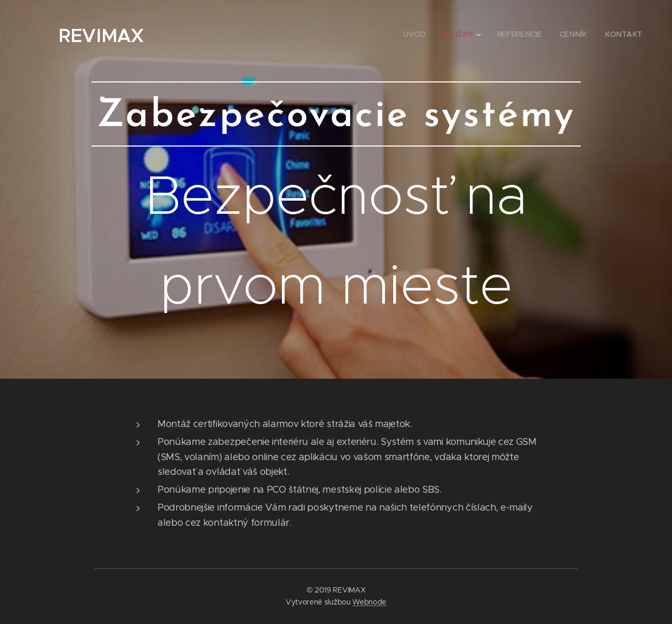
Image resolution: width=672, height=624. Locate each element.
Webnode (369, 602)
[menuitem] (418, 34)
